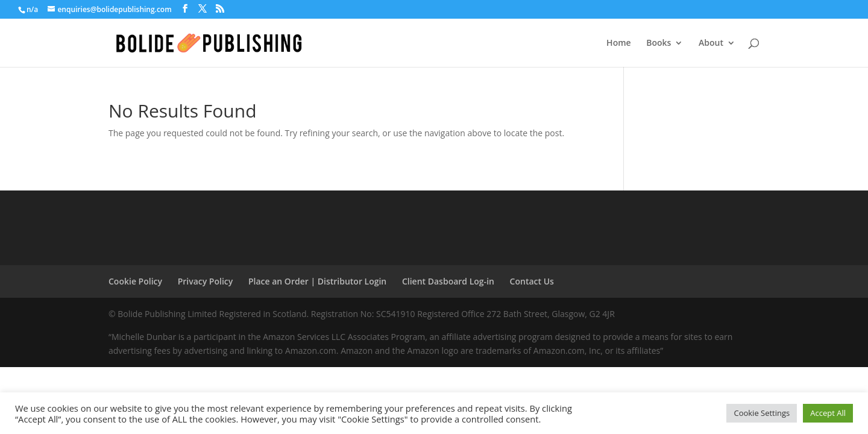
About (711, 43)
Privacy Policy (206, 281)
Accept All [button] (828, 413)
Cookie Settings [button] (762, 413)
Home (619, 43)
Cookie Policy (135, 281)
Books (659, 43)
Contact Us (532, 281)
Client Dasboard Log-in (448, 281)
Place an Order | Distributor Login (317, 281)
